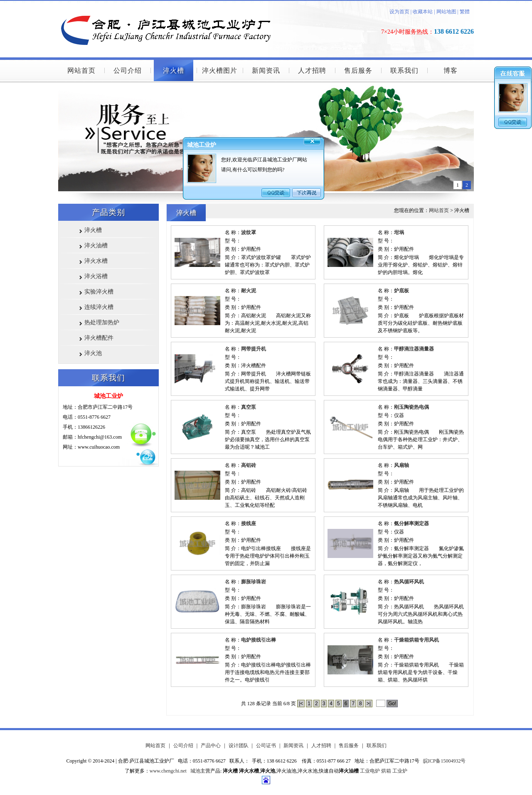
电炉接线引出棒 (259, 640)
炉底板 (401, 291)
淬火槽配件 (99, 338)
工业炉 (400, 771)
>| (369, 704)
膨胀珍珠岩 (254, 582)
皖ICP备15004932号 (445, 761)
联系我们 (404, 70)
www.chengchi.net (168, 771)
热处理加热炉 (102, 322)
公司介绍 (128, 70)
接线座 (249, 523)
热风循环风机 (409, 582)
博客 (451, 70)
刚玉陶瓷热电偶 (411, 407)
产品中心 (211, 746)
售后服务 (358, 70)
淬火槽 (174, 70)
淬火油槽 (96, 246)
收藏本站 (422, 12)
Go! (392, 704)
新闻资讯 (266, 70)
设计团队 (239, 746)
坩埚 (399, 232)
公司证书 (266, 746)
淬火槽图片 (220, 70)
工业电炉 (370, 771)
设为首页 (399, 12)
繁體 (465, 12)
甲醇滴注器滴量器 (414, 349)
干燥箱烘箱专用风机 (416, 640)
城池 (195, 771)
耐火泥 (249, 291)
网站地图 (446, 12)
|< (301, 704)
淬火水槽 (96, 261)
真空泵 (249, 407)
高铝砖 (249, 465)
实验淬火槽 (99, 292)
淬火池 (93, 353)
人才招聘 (312, 70)
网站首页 (81, 70)
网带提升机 (254, 349)
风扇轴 (401, 465)
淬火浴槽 (96, 276)
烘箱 (386, 771)
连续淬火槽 (99, 307)
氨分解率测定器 (411, 523)
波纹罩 (249, 232)
